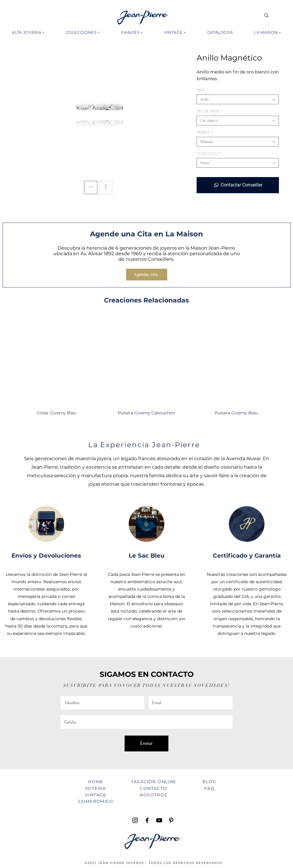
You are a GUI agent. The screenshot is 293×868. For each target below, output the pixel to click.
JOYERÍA (96, 788)
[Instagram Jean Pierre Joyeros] (135, 820)
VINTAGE (96, 795)
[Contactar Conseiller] (238, 185)
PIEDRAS (205, 132)
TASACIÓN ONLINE (154, 782)
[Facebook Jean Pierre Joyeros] (147, 820)
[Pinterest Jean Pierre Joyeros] (171, 820)
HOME (96, 782)
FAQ (209, 788)
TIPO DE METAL (210, 111)
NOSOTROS (153, 795)
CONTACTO (153, 788)
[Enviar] (146, 743)
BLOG (210, 782)
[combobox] (238, 99)
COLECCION (209, 153)
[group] (147, 369)
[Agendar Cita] (147, 275)
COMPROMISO (96, 801)
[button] (28, 32)
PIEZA (203, 90)
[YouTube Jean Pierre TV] (159, 820)
